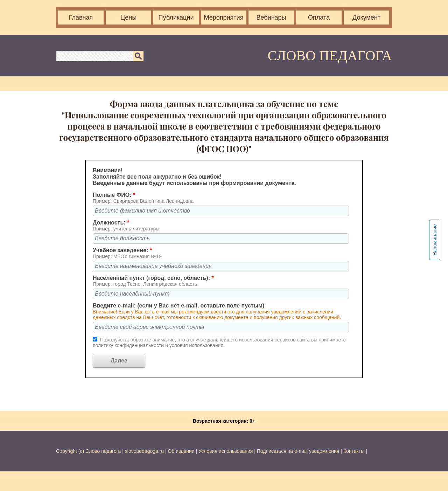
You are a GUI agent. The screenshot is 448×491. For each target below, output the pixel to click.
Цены (128, 18)
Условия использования (226, 451)
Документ (366, 18)
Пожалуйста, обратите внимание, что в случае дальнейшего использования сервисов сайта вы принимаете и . (219, 343)
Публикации (176, 18)
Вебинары (271, 18)
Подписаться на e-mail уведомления (298, 451)
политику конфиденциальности (129, 345)
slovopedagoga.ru (145, 451)
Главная (81, 18)
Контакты (354, 451)
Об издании (181, 451)
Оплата (319, 18)
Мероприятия (224, 18)
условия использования (196, 345)
